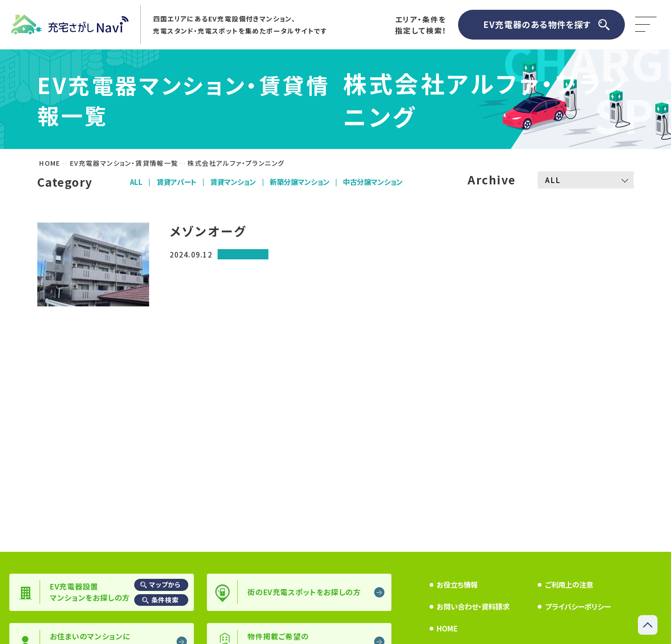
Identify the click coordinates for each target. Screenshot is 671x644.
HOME (447, 628)
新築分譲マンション (300, 182)
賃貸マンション (233, 182)
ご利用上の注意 (569, 584)
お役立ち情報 (457, 584)
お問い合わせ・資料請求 (473, 606)
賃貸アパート (177, 182)
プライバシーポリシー (578, 606)
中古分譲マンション (373, 182)
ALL (136, 182)
